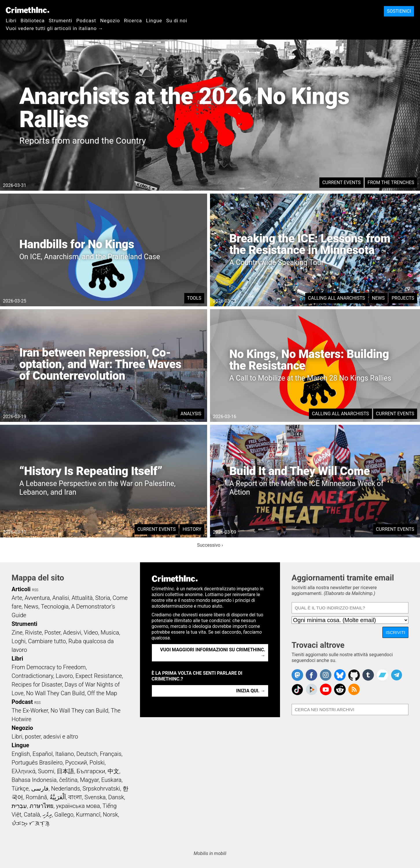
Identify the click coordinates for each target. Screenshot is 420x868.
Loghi (19, 641)
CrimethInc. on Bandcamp (382, 675)
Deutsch (87, 754)
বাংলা (75, 797)
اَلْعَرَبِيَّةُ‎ (58, 797)
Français (111, 754)
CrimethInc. (27, 10)
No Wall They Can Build (55, 693)
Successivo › (210, 545)
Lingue (154, 21)
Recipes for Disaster (37, 685)
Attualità (82, 598)
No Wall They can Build (80, 711)
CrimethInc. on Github (354, 675)
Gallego (64, 815)
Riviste (34, 633)
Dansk (116, 797)
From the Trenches (391, 182)
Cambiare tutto (47, 641)
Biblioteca (33, 21)
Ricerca (133, 21)
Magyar (90, 780)
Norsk (110, 815)
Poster (52, 633)
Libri (11, 21)
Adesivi (72, 633)
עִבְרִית (19, 806)
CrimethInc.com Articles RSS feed (354, 689)
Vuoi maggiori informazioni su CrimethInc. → (213, 653)
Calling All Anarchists (337, 298)
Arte (17, 598)
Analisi (61, 598)
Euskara (111, 780)
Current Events (341, 182)
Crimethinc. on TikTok (297, 689)
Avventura (37, 598)
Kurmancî (88, 815)
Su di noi (177, 21)
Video (91, 633)
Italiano (65, 754)
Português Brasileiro (37, 763)
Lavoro (65, 676)
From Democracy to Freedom (49, 667)
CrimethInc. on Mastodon (297, 675)
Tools (194, 298)
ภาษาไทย (42, 806)
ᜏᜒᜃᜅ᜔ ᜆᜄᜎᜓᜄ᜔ (31, 823)
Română (36, 797)
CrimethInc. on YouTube (326, 689)
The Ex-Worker (30, 711)
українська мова (78, 806)
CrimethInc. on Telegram (397, 675)
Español (43, 754)
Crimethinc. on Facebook (312, 675)
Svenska (95, 797)
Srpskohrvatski (101, 789)
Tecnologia (55, 607)
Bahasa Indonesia (34, 780)
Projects (403, 298)
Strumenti (60, 21)
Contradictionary (32, 676)
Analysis (191, 414)
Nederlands (65, 789)
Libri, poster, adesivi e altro (45, 737)
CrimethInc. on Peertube (312, 689)
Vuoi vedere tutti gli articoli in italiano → (55, 28)
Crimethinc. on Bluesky (340, 675)
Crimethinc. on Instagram (326, 675)
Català (32, 815)
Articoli (21, 589)
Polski (97, 763)
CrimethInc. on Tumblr (368, 675)
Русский (76, 763)
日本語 (65, 771)
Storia (103, 598)
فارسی (40, 789)
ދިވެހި (47, 815)
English (21, 754)
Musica (110, 633)
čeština (68, 780)
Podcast (86, 21)
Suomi (46, 771)
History (192, 529)
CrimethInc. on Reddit (340, 689)
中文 (113, 771)
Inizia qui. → (251, 691)
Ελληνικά (23, 771)
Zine (17, 633)
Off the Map (102, 693)
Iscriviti (395, 632)
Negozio (110, 21)
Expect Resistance (99, 676)
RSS (35, 590)
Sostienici (399, 11)
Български (91, 771)
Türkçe (20, 789)
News (378, 298)
